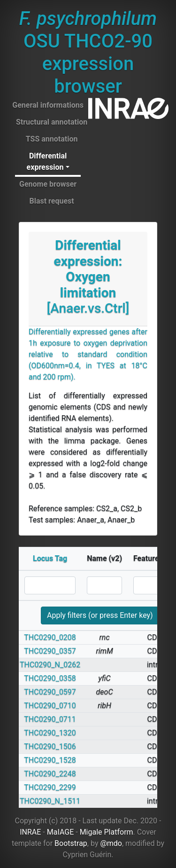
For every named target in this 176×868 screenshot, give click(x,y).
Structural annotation (52, 122)
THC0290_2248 (50, 774)
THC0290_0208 (50, 637)
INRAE (30, 832)
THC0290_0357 (50, 651)
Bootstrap (71, 843)
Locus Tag (50, 558)
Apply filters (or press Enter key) (100, 615)
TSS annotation (52, 139)
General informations (48, 105)
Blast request (51, 201)
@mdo (111, 843)
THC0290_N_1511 (50, 801)
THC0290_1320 (50, 733)
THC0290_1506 (50, 746)
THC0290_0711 (50, 719)
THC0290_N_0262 (50, 665)
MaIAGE (61, 832)
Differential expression (47, 162)
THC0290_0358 (50, 678)
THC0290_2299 (50, 787)
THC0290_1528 (50, 760)
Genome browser (48, 184)
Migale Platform (107, 832)
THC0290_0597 (50, 692)
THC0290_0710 (50, 706)
